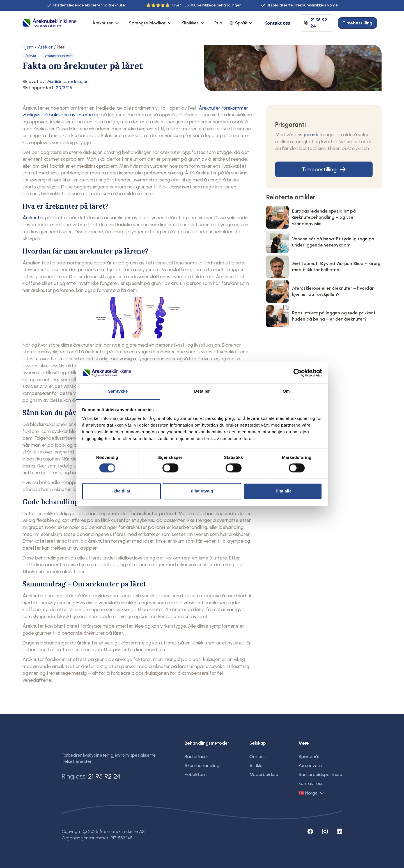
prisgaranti (306, 134)
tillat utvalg (202, 491)
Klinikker (190, 23)
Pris (218, 23)
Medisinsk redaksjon (68, 81)
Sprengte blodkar (147, 23)
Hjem (28, 47)
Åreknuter (103, 23)
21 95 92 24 (104, 776)
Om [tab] (286, 391)
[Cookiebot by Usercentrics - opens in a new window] (298, 373)
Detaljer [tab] (202, 391)
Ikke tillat (121, 491)
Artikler (45, 47)
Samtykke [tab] (118, 391)
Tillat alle (283, 491)
